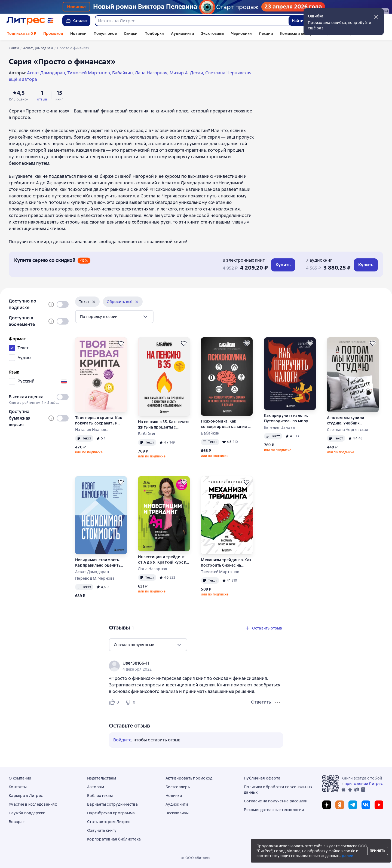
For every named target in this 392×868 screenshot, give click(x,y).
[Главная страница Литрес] (30, 21)
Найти (298, 21)
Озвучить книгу (102, 830)
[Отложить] (121, 343)
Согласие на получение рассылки (276, 801)
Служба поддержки (27, 813)
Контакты (18, 787)
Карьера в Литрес (26, 796)
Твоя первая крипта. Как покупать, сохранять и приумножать (99, 421)
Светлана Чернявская (348, 430)
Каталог (76, 21)
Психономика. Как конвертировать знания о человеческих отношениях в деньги (226, 424)
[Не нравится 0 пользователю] (131, 702)
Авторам (96, 787)
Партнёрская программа (111, 813)
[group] (196, 666)
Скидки (131, 33)
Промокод (53, 33)
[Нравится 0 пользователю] (115, 702)
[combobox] (192, 21)
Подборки (154, 33)
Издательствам (102, 778)
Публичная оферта (262, 778)
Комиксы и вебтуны (298, 33)
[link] (188, 663)
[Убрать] (94, 302)
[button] (376, 17)
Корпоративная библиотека (114, 839)
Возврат (17, 822)
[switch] (63, 304)
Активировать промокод (189, 778)
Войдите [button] (122, 740)
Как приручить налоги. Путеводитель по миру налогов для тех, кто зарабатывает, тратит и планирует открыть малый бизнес (290, 418)
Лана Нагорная (153, 569)
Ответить (261, 702)
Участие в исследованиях (33, 804)
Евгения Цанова (280, 427)
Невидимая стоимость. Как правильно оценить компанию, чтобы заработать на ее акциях (99, 563)
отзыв (42, 99)
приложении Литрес (364, 784)
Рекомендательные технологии (274, 810)
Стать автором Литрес (109, 822)
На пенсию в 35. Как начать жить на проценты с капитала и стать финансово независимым (164, 425)
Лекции (266, 33)
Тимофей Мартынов (220, 572)
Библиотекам (100, 796)
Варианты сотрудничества (112, 804)
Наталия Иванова (92, 430)
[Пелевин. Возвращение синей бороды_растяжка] (196, 7)
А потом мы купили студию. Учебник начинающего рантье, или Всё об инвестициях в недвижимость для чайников (352, 421)
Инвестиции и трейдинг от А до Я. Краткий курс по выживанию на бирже (163, 560)
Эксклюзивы (213, 33)
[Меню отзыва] (278, 702)
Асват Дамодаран (92, 572)
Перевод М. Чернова (95, 578)
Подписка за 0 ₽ (21, 33)
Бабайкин (147, 434)
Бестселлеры (178, 787)
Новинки (78, 33)
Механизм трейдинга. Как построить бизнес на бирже (226, 563)
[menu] (114, 317)
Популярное (105, 33)
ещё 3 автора (23, 79)
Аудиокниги (183, 33)
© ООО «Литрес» (196, 858)
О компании (20, 778)
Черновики (241, 33)
